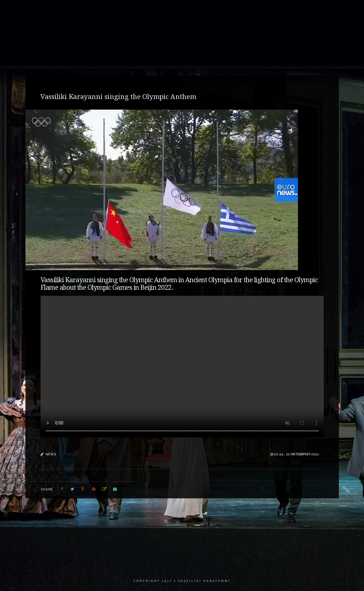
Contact (314, 10)
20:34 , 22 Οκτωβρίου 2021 (297, 454)
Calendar (258, 10)
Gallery (171, 10)
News (231, 10)
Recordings (202, 10)
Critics (287, 10)
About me (141, 10)
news (51, 454)
